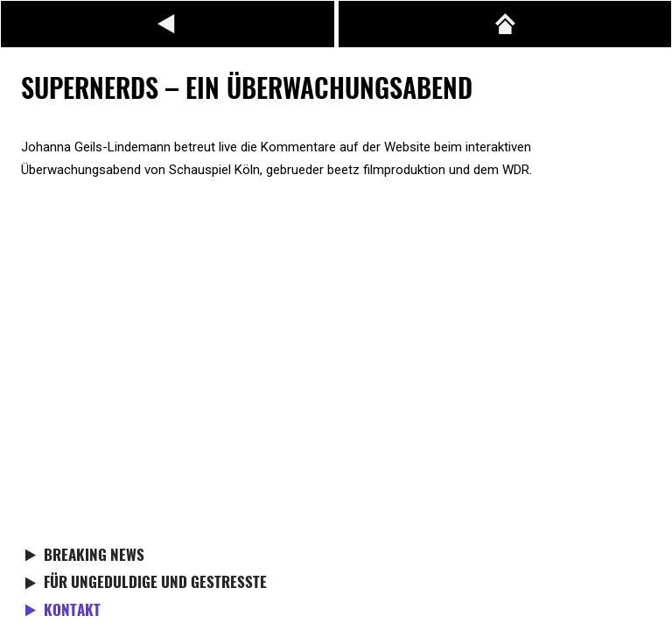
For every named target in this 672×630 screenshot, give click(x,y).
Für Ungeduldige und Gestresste (155, 584)
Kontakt (72, 612)
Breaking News (94, 556)
